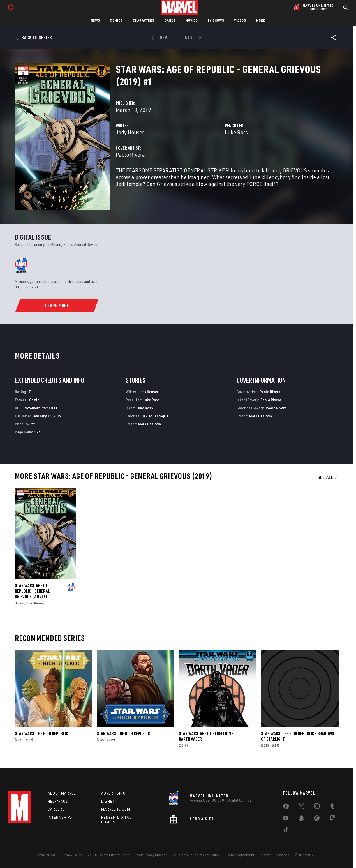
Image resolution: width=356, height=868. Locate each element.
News (95, 20)
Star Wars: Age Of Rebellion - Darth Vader (206, 736)
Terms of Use (46, 855)
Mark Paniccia (150, 424)
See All (328, 477)
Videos (240, 20)
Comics (116, 20)
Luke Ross (236, 132)
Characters (144, 20)
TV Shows (216, 20)
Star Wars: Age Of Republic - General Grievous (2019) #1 (32, 591)
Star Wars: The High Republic (41, 733)
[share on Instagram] (317, 807)
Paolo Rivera (130, 155)
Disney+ (109, 801)
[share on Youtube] (286, 819)
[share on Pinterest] (317, 819)
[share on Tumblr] (332, 807)
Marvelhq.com (116, 809)
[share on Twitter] (301, 807)
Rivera (39, 603)
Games (170, 20)
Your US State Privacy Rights (109, 855)
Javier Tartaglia (155, 416)
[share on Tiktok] (286, 831)
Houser (20, 603)
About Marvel (62, 793)
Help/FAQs (58, 801)
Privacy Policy (72, 855)
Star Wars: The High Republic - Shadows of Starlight (297, 736)
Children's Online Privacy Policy (196, 855)
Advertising (113, 793)
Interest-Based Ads (275, 855)
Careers (56, 809)
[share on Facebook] (286, 807)
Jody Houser (130, 132)
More (261, 20)
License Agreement (240, 855)
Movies (192, 20)
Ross (29, 603)
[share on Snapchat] (301, 819)
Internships (60, 817)
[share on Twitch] (332, 819)
